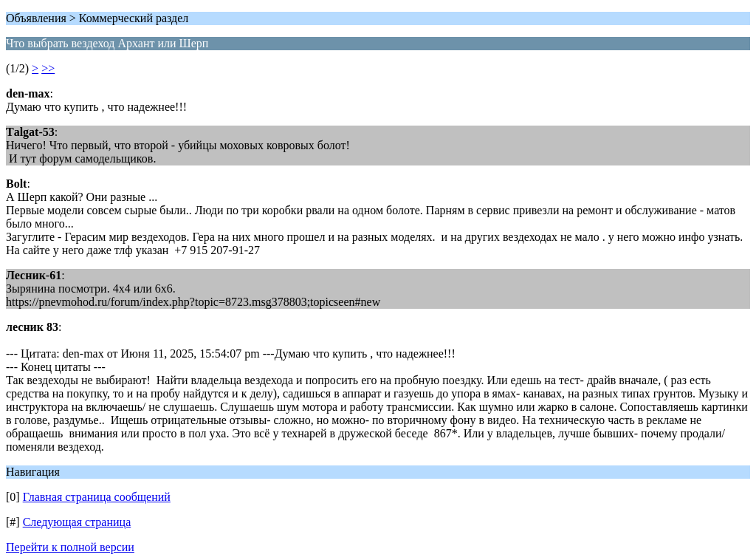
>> (48, 68)
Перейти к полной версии (70, 547)
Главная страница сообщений (97, 497)
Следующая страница (77, 522)
